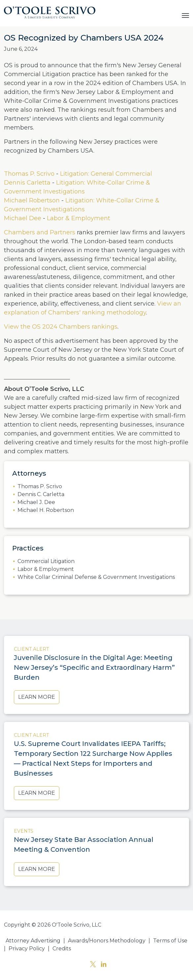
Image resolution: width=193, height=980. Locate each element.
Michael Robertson (32, 200)
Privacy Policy (27, 949)
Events (24, 831)
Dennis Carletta (27, 183)
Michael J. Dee (36, 502)
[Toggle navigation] (185, 15)
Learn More (37, 697)
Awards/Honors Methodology (107, 941)
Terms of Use (170, 941)
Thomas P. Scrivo (29, 174)
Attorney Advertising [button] (33, 941)
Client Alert (31, 649)
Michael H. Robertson (46, 510)
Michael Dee (23, 218)
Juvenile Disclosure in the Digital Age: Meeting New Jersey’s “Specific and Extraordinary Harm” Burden (94, 668)
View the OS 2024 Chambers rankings (61, 327)
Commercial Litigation (46, 561)
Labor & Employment (79, 218)
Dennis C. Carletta (41, 494)
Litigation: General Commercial (106, 174)
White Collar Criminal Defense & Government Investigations (96, 577)
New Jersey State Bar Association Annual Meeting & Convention (84, 845)
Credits (62, 949)
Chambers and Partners (40, 232)
